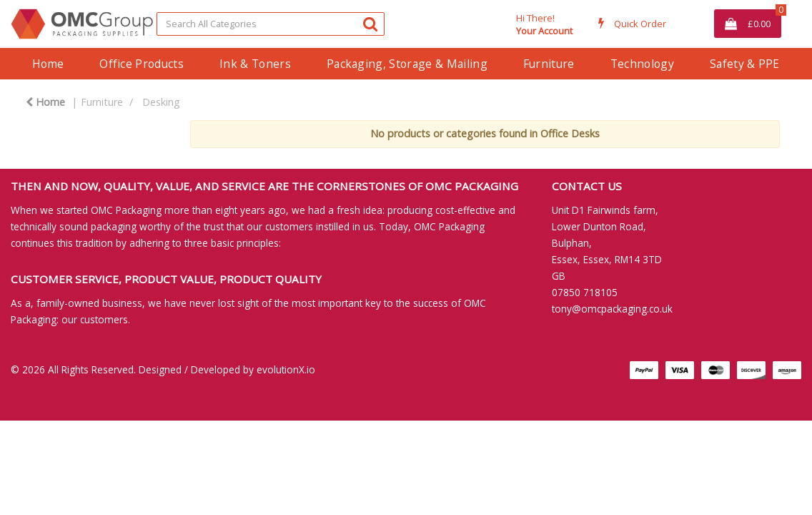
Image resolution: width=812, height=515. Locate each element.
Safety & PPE (745, 64)
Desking (161, 102)
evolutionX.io (286, 369)
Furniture (549, 64)
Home (48, 64)
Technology (642, 64)
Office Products (142, 64)
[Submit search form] (370, 23)
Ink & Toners (255, 64)
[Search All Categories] (271, 24)
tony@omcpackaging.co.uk (612, 309)
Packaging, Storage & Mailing (407, 64)
